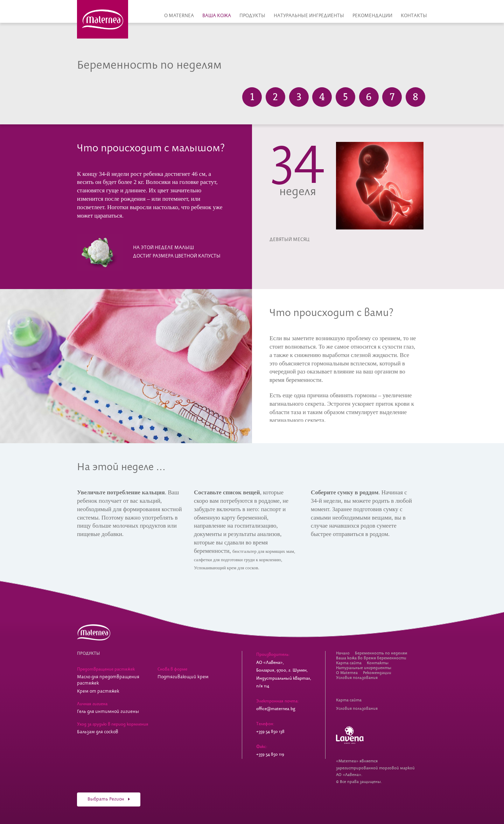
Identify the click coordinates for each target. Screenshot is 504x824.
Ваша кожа (217, 16)
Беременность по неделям (381, 653)
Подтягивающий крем (183, 677)
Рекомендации (372, 16)
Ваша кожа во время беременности (371, 658)
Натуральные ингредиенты (309, 16)
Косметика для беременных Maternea (103, 19)
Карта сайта (349, 663)
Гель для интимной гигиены (108, 712)
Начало (343, 653)
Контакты (414, 16)
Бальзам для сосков (98, 732)
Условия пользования (357, 678)
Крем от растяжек (98, 691)
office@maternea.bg (276, 709)
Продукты (252, 16)
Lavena (350, 735)
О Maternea (179, 16)
